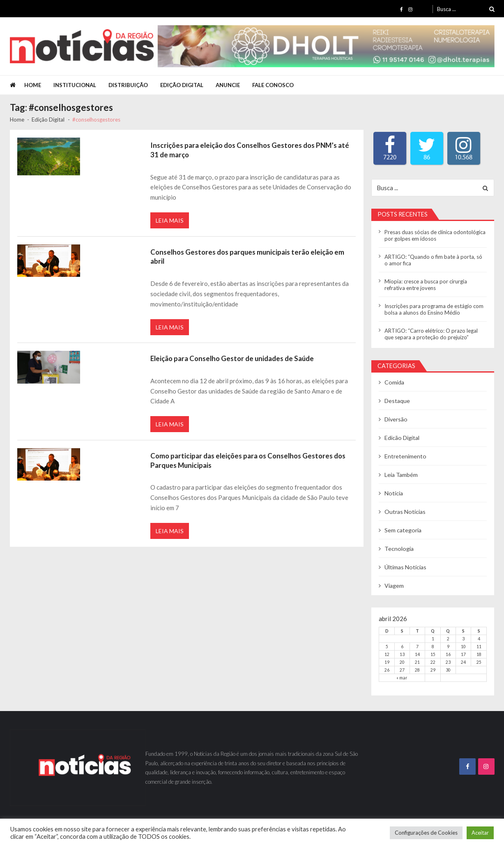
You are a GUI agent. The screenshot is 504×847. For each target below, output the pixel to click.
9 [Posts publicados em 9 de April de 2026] (448, 647)
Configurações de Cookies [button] (426, 833)
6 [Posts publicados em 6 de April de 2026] (402, 647)
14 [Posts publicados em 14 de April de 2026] (417, 654)
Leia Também (401, 475)
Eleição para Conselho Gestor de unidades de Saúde (232, 358)
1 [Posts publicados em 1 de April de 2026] (433, 639)
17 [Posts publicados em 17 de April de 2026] (463, 654)
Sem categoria (403, 530)
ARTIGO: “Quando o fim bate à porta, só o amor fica (433, 260)
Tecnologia (399, 549)
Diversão (396, 419)
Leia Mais (170, 220)
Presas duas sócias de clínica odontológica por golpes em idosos (435, 235)
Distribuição (128, 85)
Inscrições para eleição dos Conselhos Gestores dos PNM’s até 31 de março (250, 150)
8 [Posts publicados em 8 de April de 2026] (433, 647)
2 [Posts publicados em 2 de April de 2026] (448, 639)
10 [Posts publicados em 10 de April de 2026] (463, 647)
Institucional (75, 85)
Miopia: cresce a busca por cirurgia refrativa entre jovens (426, 285)
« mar (402, 678)
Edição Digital (182, 85)
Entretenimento (406, 456)
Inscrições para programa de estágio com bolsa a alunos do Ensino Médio (434, 309)
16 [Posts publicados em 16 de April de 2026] (448, 654)
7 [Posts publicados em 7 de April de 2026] (417, 647)
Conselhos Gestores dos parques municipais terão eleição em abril (247, 257)
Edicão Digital (402, 438)
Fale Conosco (273, 85)
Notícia (394, 493)
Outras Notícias (405, 512)
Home (33, 85)
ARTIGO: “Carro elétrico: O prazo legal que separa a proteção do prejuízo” (431, 334)
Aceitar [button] (480, 833)
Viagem (394, 586)
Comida (394, 382)
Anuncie (228, 85)
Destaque (397, 401)
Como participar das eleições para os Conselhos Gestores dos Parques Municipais (248, 460)
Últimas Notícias (405, 567)
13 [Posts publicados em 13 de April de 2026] (402, 654)
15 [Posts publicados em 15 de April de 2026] (433, 654)
